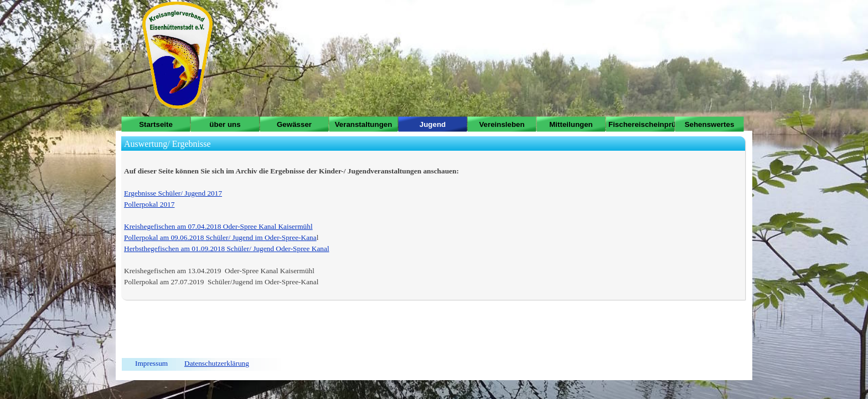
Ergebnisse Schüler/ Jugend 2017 (173, 193)
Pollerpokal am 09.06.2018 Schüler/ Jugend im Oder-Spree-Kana (220, 237)
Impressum (151, 363)
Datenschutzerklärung (217, 363)
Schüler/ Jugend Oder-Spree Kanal (277, 249)
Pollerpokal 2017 (149, 204)
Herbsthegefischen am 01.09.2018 (174, 249)
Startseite (156, 124)
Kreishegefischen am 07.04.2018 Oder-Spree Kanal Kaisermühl (218, 226)
